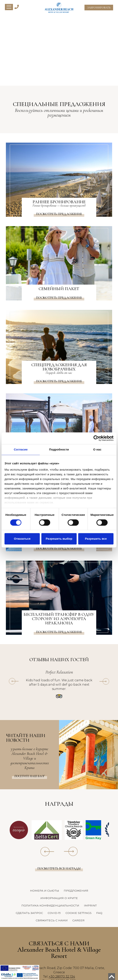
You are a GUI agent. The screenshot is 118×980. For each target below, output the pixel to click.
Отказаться (22, 539)
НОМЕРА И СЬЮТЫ (44, 891)
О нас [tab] (97, 449)
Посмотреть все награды (59, 869)
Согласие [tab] (21, 449)
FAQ (99, 913)
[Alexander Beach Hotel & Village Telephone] (17, 7)
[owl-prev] (14, 681)
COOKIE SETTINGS (79, 913)
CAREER (78, 920)
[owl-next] (104, 681)
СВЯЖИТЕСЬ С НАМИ (52, 920)
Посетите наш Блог (29, 776)
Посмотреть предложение (59, 214)
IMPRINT (90, 905)
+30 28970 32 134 (62, 977)
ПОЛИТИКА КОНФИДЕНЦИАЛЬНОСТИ (50, 905)
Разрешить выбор (59, 539)
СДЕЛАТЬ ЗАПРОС (29, 913)
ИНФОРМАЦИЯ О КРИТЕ (59, 898)
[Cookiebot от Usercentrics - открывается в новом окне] (96, 438)
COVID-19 (54, 913)
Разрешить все (96, 539)
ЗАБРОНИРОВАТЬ (99, 8)
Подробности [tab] (59, 449)
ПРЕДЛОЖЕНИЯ (76, 891)
